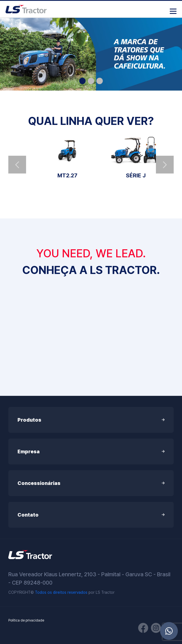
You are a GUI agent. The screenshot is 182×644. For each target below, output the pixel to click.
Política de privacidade (26, 620)
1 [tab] (83, 81)
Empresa (91, 451)
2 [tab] (91, 81)
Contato (91, 515)
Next (165, 165)
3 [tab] (100, 81)
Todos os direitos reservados (61, 592)
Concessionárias (91, 483)
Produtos (91, 420)
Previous (17, 165)
